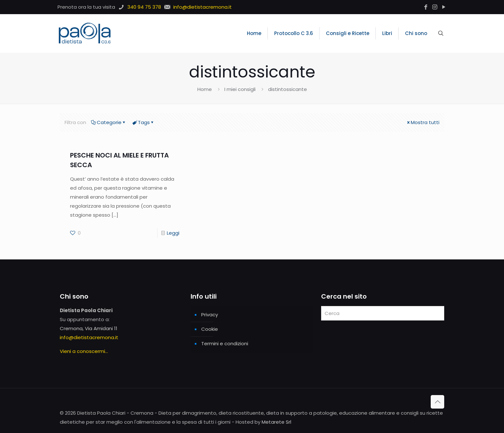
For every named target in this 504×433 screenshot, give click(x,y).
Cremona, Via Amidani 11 (89, 328)
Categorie (109, 122)
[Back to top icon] (437, 402)
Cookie (210, 329)
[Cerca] (383, 313)
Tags (143, 122)
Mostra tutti (423, 122)
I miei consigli (240, 89)
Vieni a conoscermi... (84, 351)
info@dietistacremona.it (89, 337)
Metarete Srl (276, 422)
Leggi (173, 233)
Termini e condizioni (225, 343)
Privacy (210, 315)
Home (205, 89)
